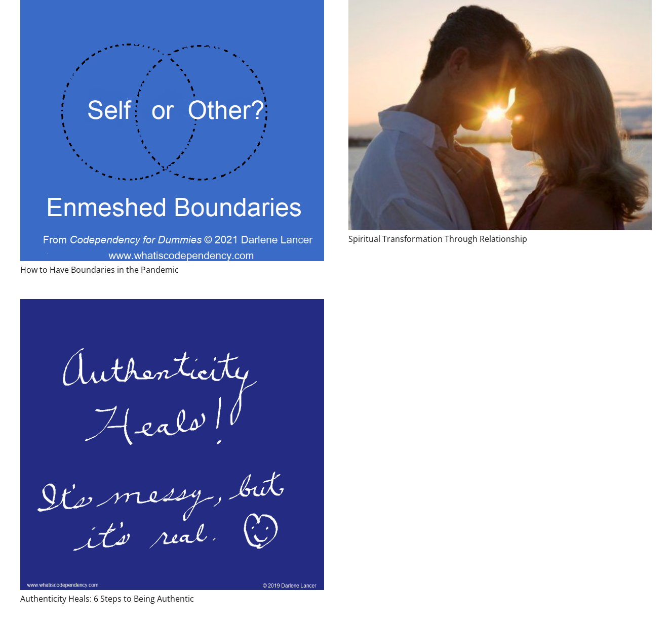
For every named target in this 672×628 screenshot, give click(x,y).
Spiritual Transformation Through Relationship (438, 239)
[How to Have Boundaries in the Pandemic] (172, 131)
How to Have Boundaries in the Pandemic (100, 270)
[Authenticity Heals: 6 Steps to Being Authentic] (172, 445)
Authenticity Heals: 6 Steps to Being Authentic (107, 599)
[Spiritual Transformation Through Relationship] (500, 115)
